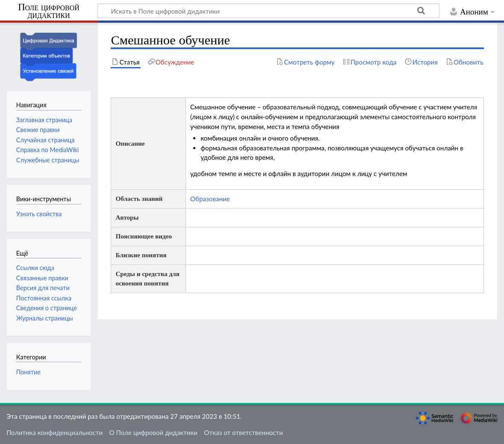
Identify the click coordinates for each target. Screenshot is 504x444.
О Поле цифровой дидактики (153, 432)
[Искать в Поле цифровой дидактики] (268, 11)
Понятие (28, 372)
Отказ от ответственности (243, 432)
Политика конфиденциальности (55, 432)
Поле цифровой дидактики (49, 11)
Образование (210, 199)
